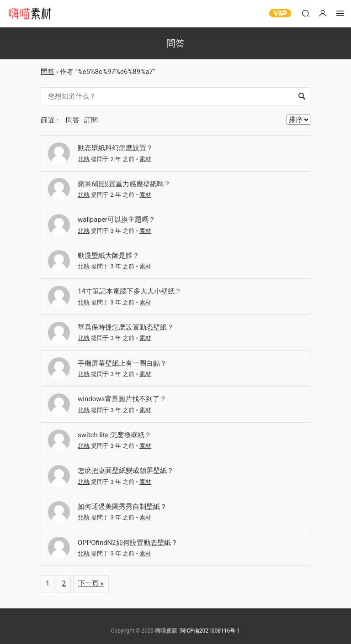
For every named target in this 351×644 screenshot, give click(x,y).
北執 (84, 159)
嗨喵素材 (30, 14)
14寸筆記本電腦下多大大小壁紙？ (130, 291)
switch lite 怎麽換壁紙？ (114, 435)
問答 (48, 72)
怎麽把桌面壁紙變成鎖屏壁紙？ (126, 471)
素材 (145, 159)
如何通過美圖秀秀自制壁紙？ (122, 507)
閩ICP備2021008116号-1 (210, 631)
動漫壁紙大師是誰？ (109, 256)
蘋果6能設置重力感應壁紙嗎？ (124, 184)
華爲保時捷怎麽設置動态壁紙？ (126, 327)
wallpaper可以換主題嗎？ (117, 220)
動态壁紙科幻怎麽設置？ (115, 148)
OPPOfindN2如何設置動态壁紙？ (128, 543)
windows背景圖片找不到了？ (122, 399)
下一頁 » (91, 583)
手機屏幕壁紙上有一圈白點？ (122, 363)
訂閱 (91, 120)
